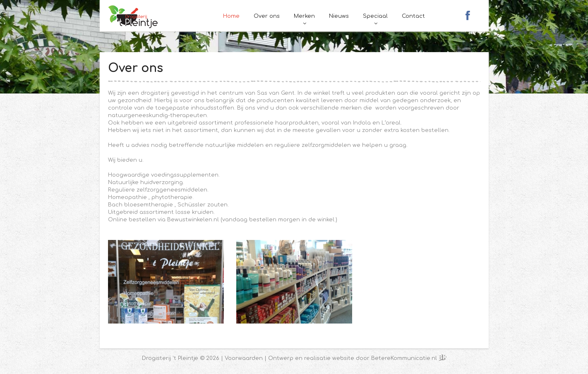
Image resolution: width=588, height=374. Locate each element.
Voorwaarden (244, 358)
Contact (413, 16)
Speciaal (375, 16)
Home (231, 16)
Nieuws (339, 16)
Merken (304, 16)
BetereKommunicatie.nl (405, 358)
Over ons (267, 16)
